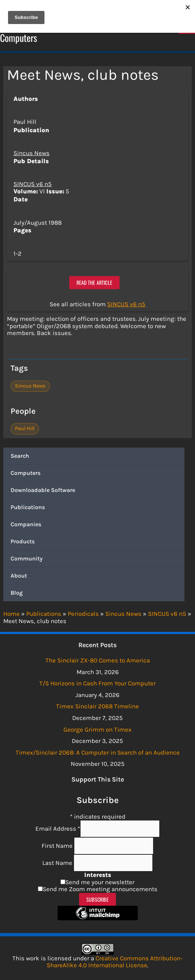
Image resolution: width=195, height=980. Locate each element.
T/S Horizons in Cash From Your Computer (97, 683)
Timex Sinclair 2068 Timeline (97, 706)
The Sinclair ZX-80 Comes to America (98, 660)
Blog (17, 593)
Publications (28, 507)
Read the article (94, 282)
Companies (26, 524)
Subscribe (97, 899)
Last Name (58, 863)
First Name (58, 846)
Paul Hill (25, 428)
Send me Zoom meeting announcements (100, 889)
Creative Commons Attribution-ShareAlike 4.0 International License (115, 962)
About (19, 576)
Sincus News (32, 153)
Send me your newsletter (100, 882)
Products (23, 541)
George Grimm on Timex (97, 729)
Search (20, 456)
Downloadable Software (43, 490)
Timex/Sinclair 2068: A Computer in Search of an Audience (98, 752)
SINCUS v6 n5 (33, 184)
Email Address (58, 829)
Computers (26, 473)
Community (27, 558)
